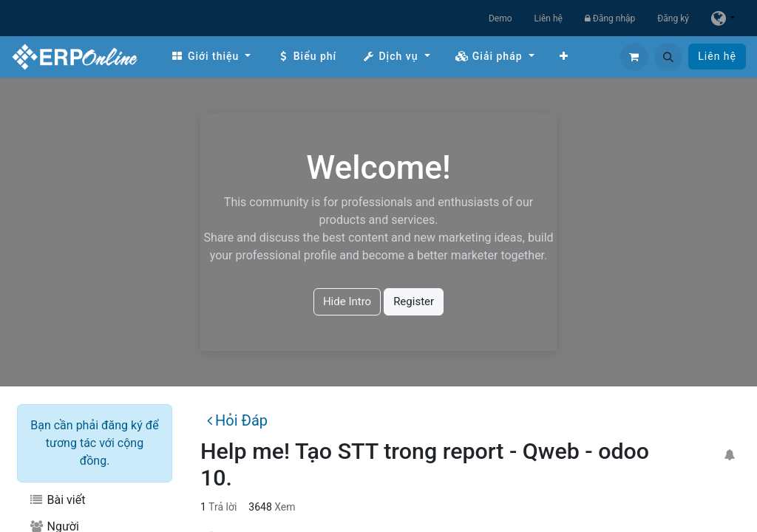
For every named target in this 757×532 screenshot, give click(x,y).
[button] (668, 57)
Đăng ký (673, 18)
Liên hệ (549, 18)
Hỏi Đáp (237, 420)
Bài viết (57, 500)
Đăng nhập (610, 18)
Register (414, 301)
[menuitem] (211, 57)
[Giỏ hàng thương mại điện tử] (634, 57)
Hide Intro (347, 301)
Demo (500, 18)
